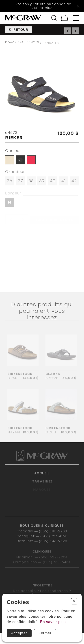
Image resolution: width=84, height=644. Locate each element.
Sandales (51, 46)
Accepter (19, 633)
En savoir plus (53, 622)
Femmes (33, 45)
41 (64, 183)
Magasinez (14, 44)
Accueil (42, 478)
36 (10, 183)
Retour (21, 31)
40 (53, 183)
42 (74, 183)
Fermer (45, 633)
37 (20, 183)
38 (31, 183)
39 (42, 183)
